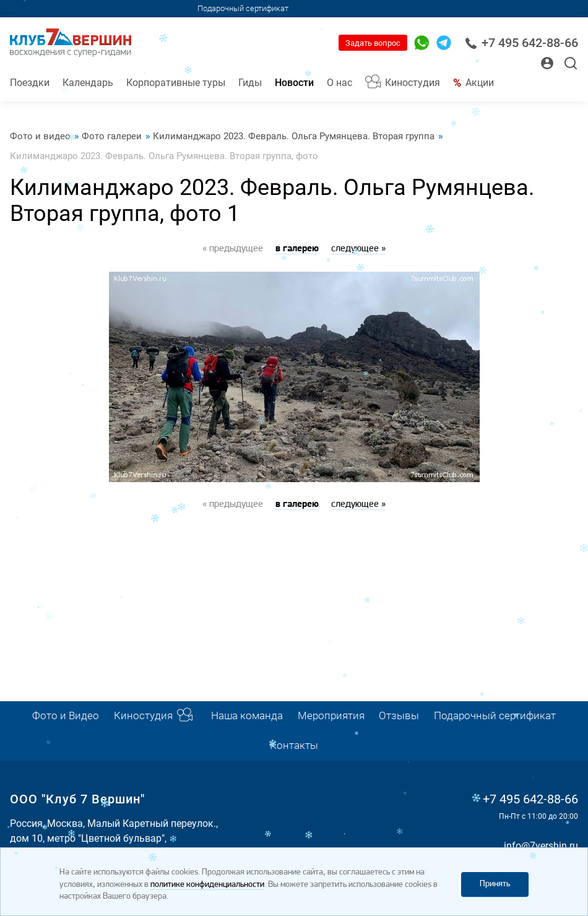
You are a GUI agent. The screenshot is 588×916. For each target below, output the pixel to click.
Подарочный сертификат (243, 8)
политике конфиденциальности (207, 885)
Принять (495, 884)
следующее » (358, 249)
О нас (339, 83)
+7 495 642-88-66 (521, 43)
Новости (294, 83)
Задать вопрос (373, 43)
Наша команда (247, 716)
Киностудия (413, 83)
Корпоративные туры (176, 83)
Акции (480, 83)
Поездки (30, 83)
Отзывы (399, 716)
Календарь (88, 83)
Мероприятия (331, 716)
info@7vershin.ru (541, 846)
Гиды (250, 83)
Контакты (294, 745)
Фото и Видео (66, 716)
